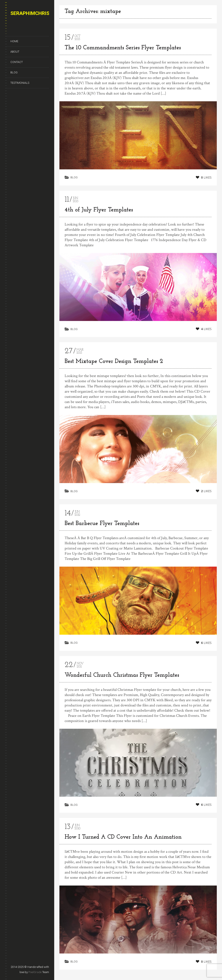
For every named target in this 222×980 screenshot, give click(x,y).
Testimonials (20, 83)
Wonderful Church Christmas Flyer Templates (122, 676)
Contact (17, 62)
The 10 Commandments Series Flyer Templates (123, 48)
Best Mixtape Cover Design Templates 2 (114, 362)
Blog (14, 72)
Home (14, 41)
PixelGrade (35, 972)
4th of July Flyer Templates (99, 210)
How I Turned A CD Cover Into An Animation (123, 840)
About (15, 52)
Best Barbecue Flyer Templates (102, 524)
